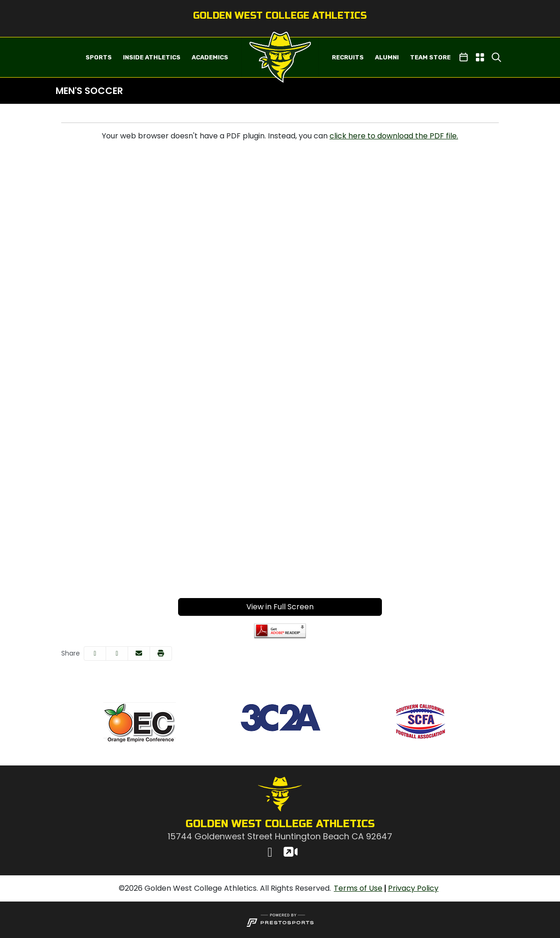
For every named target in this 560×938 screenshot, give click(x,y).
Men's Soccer (89, 91)
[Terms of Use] (358, 888)
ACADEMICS (210, 57)
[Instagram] (270, 853)
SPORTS (99, 57)
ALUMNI (387, 57)
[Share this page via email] (139, 653)
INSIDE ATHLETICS (152, 57)
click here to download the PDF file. (394, 136)
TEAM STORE (430, 57)
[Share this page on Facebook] (95, 653)
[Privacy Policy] (413, 888)
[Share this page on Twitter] (117, 653)
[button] (99, 58)
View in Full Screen (280, 607)
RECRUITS (348, 57)
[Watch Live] (290, 853)
